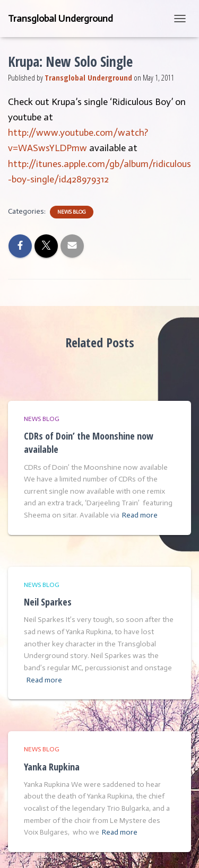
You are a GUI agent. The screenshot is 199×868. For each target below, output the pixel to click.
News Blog (72, 212)
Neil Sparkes (48, 602)
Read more (140, 515)
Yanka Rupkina (52, 767)
